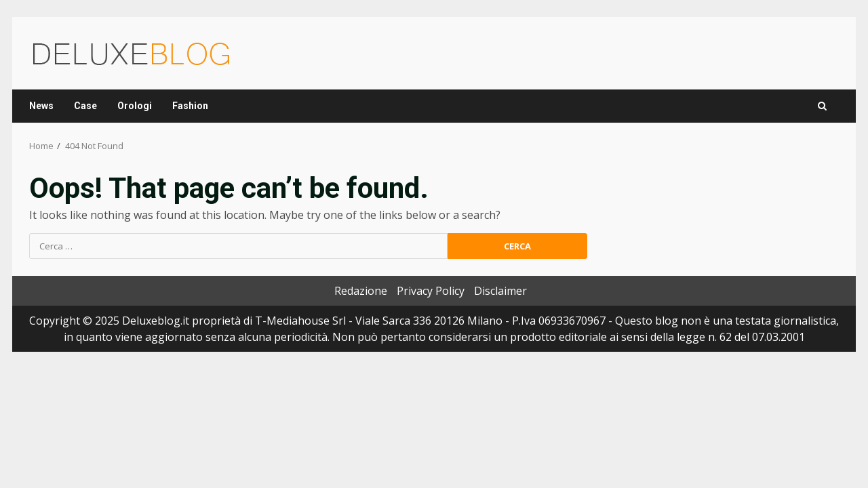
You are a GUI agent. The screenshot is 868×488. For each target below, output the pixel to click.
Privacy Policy (431, 291)
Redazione (361, 291)
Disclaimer (500, 291)
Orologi (135, 106)
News (41, 106)
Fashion (190, 106)
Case (85, 106)
